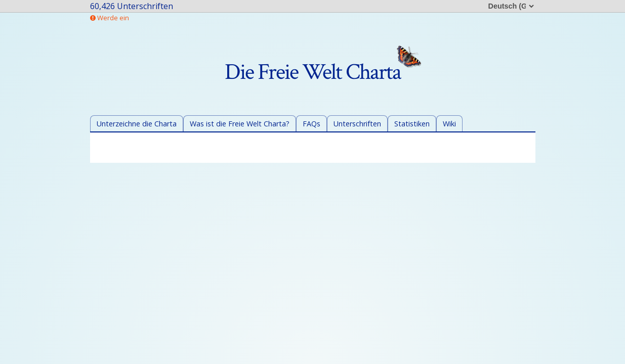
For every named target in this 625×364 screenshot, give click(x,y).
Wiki (449, 124)
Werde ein (110, 18)
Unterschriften (357, 124)
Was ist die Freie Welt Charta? (240, 124)
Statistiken (412, 124)
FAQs (311, 124)
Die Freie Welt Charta (323, 72)
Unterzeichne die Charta (137, 124)
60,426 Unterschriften (132, 6)
